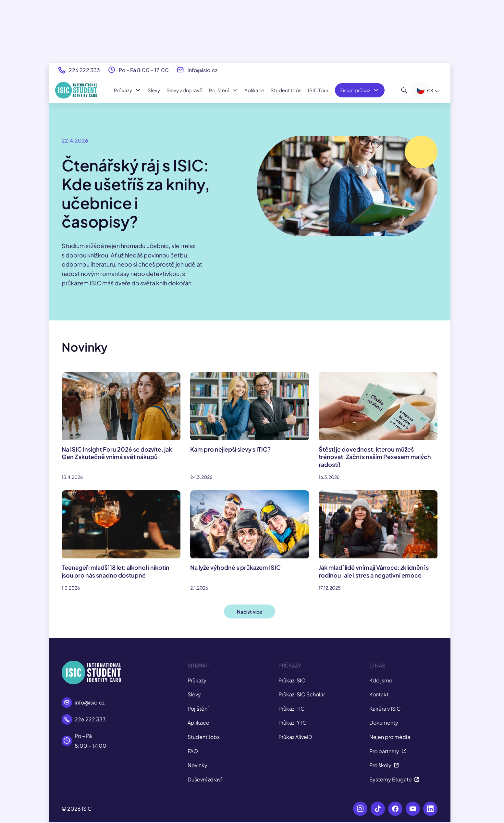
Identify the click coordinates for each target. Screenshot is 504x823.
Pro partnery (388, 751)
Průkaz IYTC (293, 723)
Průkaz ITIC (292, 709)
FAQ (193, 751)
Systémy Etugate (394, 779)
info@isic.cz (203, 70)
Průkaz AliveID (295, 737)
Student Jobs (286, 90)
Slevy (154, 90)
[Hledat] (404, 90)
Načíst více (250, 611)
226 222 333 (84, 70)
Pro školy (384, 765)
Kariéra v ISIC (385, 709)
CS (425, 90)
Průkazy (128, 90)
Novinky (197, 765)
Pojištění (223, 90)
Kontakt (379, 694)
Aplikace (254, 90)
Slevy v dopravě (184, 90)
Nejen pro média (390, 737)
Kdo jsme (381, 680)
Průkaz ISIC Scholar (302, 694)
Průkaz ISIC (292, 680)
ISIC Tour (318, 90)
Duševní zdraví (205, 779)
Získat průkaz (360, 90)
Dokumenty (384, 723)
